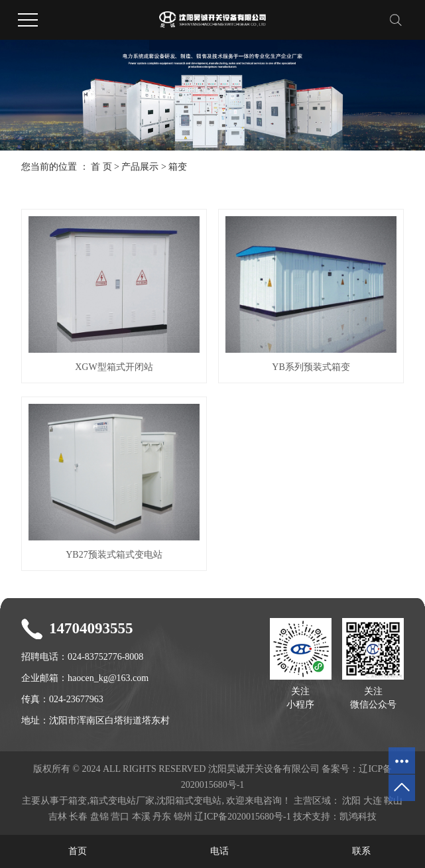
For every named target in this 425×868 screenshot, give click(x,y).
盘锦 (99, 817)
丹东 (162, 817)
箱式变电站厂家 (122, 801)
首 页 (101, 167)
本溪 (141, 817)
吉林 (58, 817)
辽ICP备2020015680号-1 (242, 817)
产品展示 (140, 167)
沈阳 (351, 801)
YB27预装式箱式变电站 (114, 555)
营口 (120, 817)
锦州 (183, 817)
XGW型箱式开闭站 (114, 367)
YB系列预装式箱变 (311, 367)
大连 (373, 801)
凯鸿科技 (358, 817)
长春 (78, 817)
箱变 (178, 167)
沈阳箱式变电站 (189, 801)
